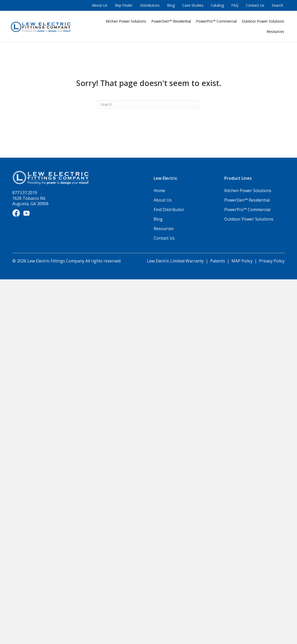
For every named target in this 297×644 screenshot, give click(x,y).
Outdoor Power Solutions (263, 21)
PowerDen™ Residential (171, 21)
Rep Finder (124, 5)
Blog (171, 5)
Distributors (150, 5)
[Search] (148, 105)
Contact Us (255, 5)
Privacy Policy (272, 261)
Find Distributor (169, 210)
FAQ (235, 5)
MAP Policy (242, 261)
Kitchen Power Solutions (126, 21)
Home (159, 191)
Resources (275, 31)
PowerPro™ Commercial (216, 21)
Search (277, 5)
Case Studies (193, 5)
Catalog (217, 5)
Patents (218, 261)
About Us (100, 5)
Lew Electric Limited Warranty (176, 261)
